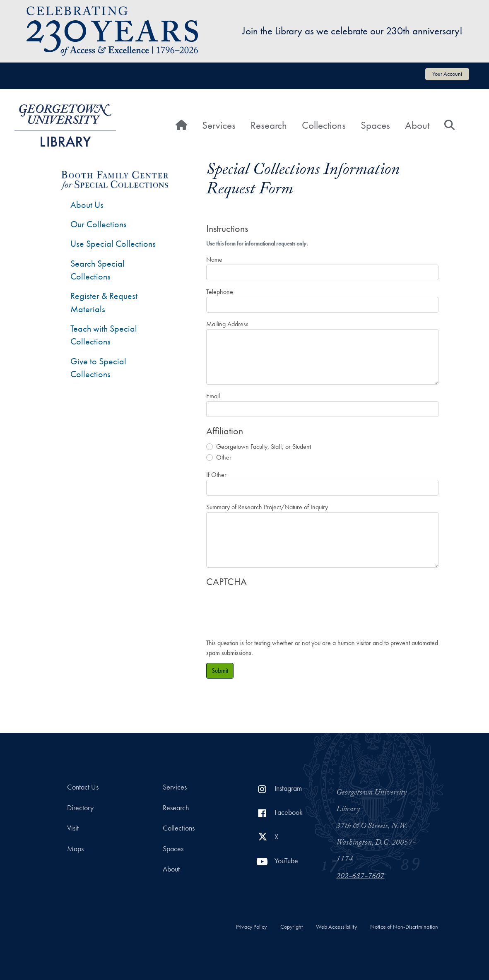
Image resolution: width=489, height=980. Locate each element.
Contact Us (83, 787)
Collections (324, 125)
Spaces (375, 125)
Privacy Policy (252, 927)
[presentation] (269, 609)
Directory (80, 808)
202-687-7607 (360, 877)
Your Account (447, 74)
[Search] (449, 125)
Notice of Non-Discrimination (404, 927)
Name (214, 259)
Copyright (292, 927)
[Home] (181, 125)
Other (224, 457)
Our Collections (99, 224)
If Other (216, 475)
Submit (220, 671)
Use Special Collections (113, 244)
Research (269, 125)
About (417, 125)
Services (219, 125)
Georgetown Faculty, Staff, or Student (264, 447)
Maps (75, 849)
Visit (73, 828)
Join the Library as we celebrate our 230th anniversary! (352, 31)
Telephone (220, 292)
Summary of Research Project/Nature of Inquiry (267, 507)
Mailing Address (227, 324)
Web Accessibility (336, 927)
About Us (87, 205)
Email (213, 396)
